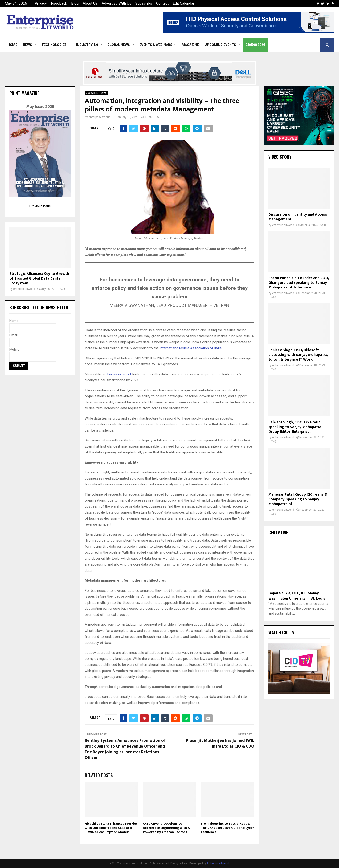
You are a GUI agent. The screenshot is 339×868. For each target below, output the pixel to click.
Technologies (54, 45)
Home (12, 45)
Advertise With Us (117, 3)
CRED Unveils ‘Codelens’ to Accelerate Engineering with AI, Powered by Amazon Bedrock (167, 828)
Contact (162, 3)
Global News (119, 45)
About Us (90, 3)
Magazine (190, 45)
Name (14, 321)
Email (14, 335)
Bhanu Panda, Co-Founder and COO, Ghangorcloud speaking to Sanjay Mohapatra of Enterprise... (299, 283)
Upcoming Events (220, 45)
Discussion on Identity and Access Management (298, 217)
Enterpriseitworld (218, 863)
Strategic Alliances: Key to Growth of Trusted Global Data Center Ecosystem (39, 278)
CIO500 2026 (255, 45)
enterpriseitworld (99, 117)
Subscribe (144, 3)
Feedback (59, 3)
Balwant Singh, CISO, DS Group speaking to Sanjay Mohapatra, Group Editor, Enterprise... (295, 427)
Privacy (41, 3)
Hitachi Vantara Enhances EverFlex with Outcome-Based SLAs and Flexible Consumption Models (111, 828)
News (27, 45)
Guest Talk (92, 93)
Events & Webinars (156, 45)
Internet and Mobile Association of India (191, 348)
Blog (75, 3)
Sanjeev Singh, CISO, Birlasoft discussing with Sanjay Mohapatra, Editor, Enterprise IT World (298, 355)
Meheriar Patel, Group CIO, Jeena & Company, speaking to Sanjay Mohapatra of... (298, 499)
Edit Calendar (183, 3)
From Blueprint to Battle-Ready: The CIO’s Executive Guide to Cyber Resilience (227, 828)
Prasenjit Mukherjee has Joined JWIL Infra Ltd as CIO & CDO (220, 744)
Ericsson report (119, 374)
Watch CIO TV (281, 632)
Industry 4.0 (87, 45)
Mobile (14, 350)
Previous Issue (40, 206)
